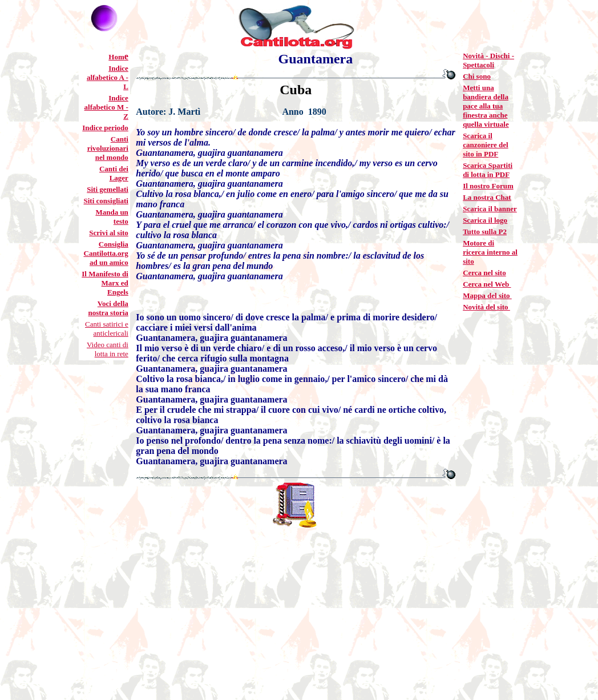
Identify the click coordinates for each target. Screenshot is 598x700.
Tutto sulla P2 (485, 232)
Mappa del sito (487, 295)
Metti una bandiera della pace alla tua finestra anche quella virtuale (486, 106)
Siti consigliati (106, 201)
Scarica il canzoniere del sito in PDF (486, 145)
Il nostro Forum (488, 186)
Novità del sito (486, 307)
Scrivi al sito (109, 233)
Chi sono (477, 76)
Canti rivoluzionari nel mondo (108, 148)
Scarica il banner (490, 209)
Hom (116, 57)
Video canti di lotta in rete (108, 349)
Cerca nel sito (484, 273)
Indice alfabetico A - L (108, 77)
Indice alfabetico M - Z (106, 107)
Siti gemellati (108, 189)
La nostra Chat (487, 197)
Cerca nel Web (487, 284)
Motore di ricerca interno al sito (490, 252)
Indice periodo (105, 128)
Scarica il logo (485, 220)
